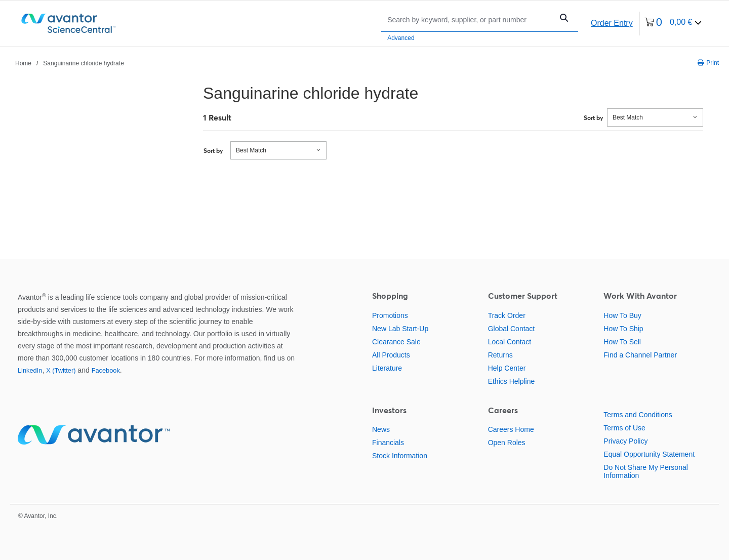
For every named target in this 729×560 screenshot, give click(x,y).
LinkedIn (30, 370)
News (381, 429)
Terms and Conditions (638, 415)
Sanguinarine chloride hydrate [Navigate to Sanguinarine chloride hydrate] (83, 63)
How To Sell (622, 342)
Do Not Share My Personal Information (646, 471)
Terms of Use (624, 428)
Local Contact (510, 342)
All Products (391, 355)
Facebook (106, 370)
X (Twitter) (61, 370)
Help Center (507, 368)
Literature (387, 368)
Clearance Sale (396, 342)
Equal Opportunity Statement (649, 454)
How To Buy (622, 315)
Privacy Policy (625, 441)
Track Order (507, 315)
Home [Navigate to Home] (23, 63)
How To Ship (623, 329)
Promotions (390, 315)
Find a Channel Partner (640, 355)
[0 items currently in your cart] (673, 24)
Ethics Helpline (512, 381)
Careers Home (511, 429)
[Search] (470, 19)
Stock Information (400, 456)
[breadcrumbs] (70, 63)
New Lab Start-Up (400, 329)
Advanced (401, 38)
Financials (388, 443)
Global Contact (512, 329)
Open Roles (507, 443)
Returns (500, 355)
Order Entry (612, 23)
